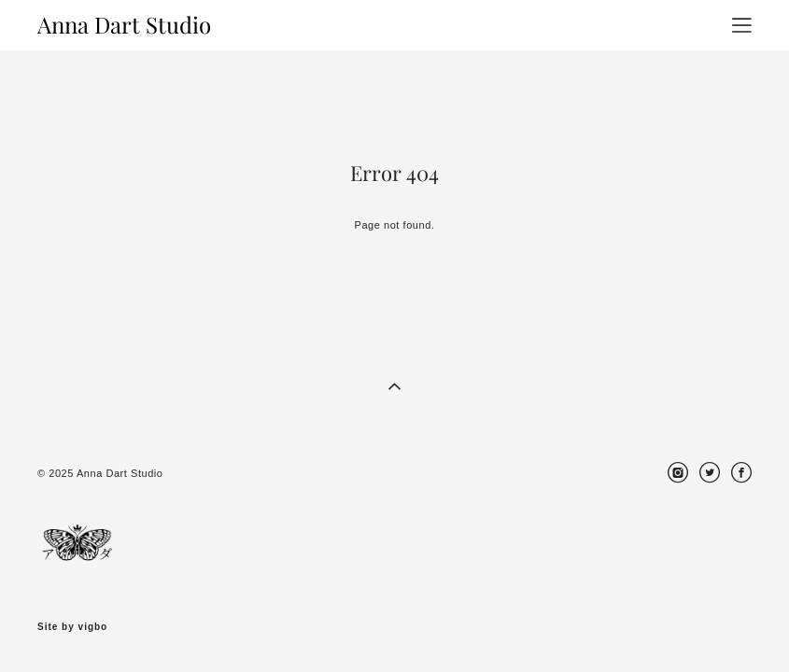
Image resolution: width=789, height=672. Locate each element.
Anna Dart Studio (124, 25)
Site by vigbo (72, 627)
